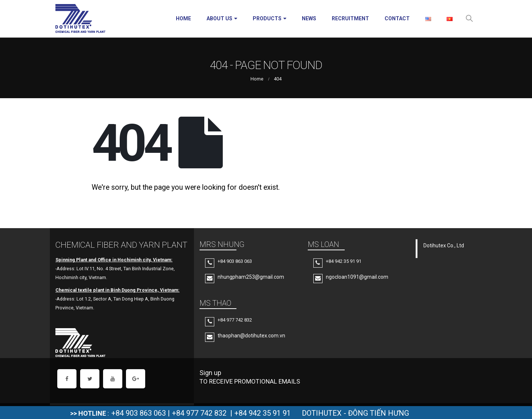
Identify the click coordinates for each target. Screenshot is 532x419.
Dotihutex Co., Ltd (444, 245)
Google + (136, 379)
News (309, 18)
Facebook (67, 379)
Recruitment (350, 18)
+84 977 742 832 (199, 413)
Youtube (113, 379)
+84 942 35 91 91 (262, 413)
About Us (219, 18)
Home (183, 18)
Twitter (90, 379)
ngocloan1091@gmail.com (357, 277)
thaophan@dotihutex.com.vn (251, 336)
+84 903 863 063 (139, 413)
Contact (397, 18)
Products (267, 18)
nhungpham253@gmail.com (251, 277)
